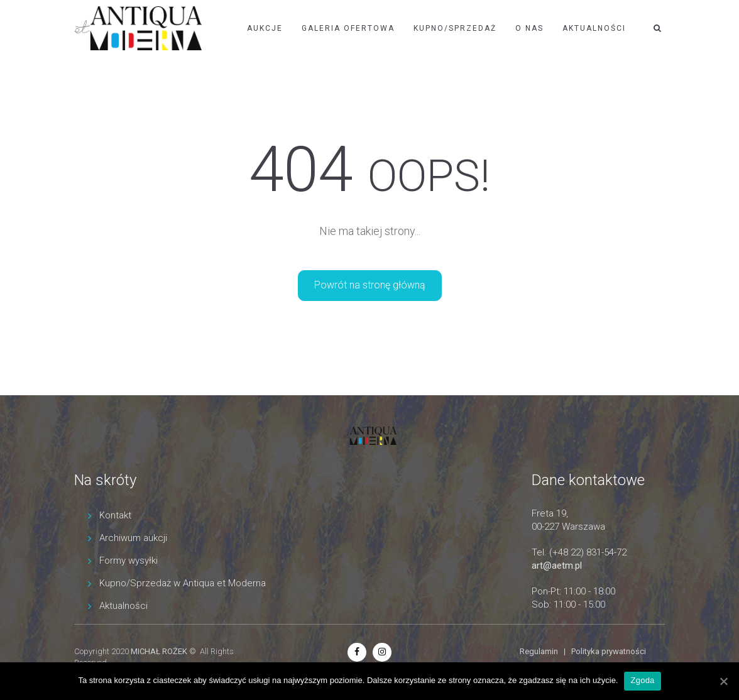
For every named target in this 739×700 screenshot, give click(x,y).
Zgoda (642, 680)
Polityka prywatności (609, 651)
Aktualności (594, 28)
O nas (529, 28)
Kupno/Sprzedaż (455, 28)
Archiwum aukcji (133, 538)
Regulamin (539, 651)
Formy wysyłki (129, 561)
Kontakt (115, 515)
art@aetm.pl (557, 566)
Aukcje (265, 28)
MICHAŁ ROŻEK (159, 651)
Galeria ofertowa (348, 28)
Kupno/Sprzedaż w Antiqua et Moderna (183, 583)
